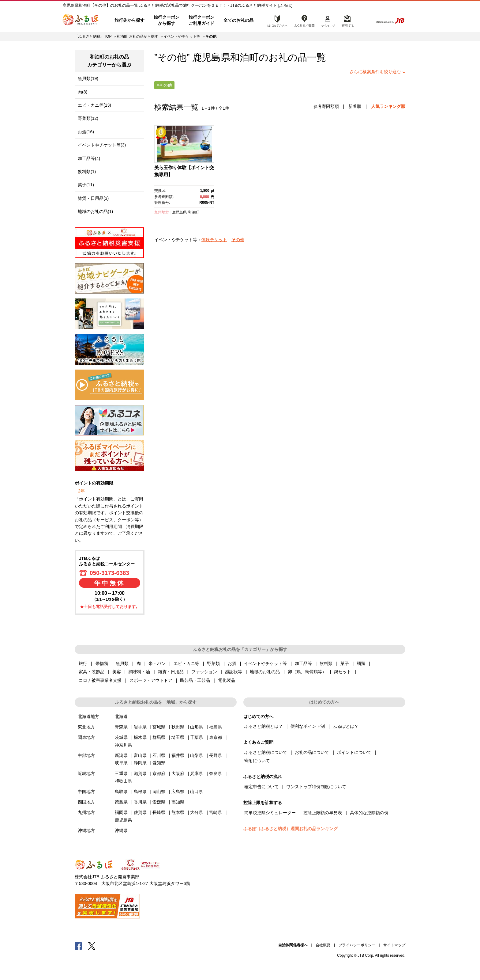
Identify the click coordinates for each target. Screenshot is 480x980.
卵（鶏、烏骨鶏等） (307, 672)
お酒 (232, 663)
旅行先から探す (129, 20)
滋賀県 (140, 773)
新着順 (355, 106)
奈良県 (216, 773)
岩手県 (140, 727)
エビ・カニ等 (186, 663)
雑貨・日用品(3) (93, 198)
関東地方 (86, 737)
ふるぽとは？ (346, 726)
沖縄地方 (86, 830)
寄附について (257, 761)
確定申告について (261, 787)
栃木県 (140, 737)
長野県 (216, 755)
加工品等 (303, 663)
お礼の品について (312, 752)
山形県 (197, 727)
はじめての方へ (276, 21)
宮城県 (159, 727)
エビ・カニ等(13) (94, 105)
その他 (238, 240)
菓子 (345, 663)
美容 (117, 672)
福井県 (178, 755)
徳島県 (121, 802)
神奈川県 (123, 745)
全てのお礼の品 (238, 20)
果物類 (102, 663)
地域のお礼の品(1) (95, 211)
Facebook (78, 946)
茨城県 (121, 737)
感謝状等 (234, 672)
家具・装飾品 (92, 672)
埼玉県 (178, 737)
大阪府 (178, 773)
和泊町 (244, 57)
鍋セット (343, 672)
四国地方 (86, 802)
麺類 (361, 663)
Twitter (92, 946)
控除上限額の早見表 (323, 813)
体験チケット (214, 240)
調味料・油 (139, 672)
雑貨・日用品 (171, 672)
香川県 (140, 802)
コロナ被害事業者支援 (100, 680)
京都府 (159, 773)
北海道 (121, 716)
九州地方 (162, 212)
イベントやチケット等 (182, 36)
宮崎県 (216, 812)
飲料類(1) (87, 172)
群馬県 (159, 737)
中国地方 (86, 792)
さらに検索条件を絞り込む (375, 72)
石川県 (159, 755)
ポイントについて (354, 752)
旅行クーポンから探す (167, 20)
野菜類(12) (88, 118)
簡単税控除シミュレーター (270, 813)
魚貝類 (122, 663)
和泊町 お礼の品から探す (137, 36)
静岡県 (140, 763)
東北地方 (86, 727)
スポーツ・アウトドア (151, 680)
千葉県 (197, 737)
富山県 (140, 755)
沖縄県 (121, 830)
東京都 (216, 737)
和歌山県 (123, 781)
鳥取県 (121, 792)
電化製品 (227, 680)
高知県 (178, 802)
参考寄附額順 (326, 106)
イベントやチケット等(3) (102, 145)
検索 (364, 21)
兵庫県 (197, 773)
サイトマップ (394, 945)
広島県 (178, 792)
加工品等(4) (89, 158)
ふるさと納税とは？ (264, 726)
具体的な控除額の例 (369, 813)
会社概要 (323, 945)
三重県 (121, 773)
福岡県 (121, 812)
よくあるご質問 (305, 21)
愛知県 (159, 763)
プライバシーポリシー (357, 945)
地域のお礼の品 (265, 672)
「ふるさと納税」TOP (93, 36)
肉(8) (82, 92)
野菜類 (213, 663)
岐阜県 (121, 763)
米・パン (157, 663)
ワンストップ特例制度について (316, 787)
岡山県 (159, 792)
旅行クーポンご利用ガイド (201, 20)
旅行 (83, 663)
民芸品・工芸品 (195, 680)
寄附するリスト (347, 21)
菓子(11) (86, 185)
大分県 (197, 812)
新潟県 (121, 755)
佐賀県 (140, 812)
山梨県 (197, 755)
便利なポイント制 (308, 726)
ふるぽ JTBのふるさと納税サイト (81, 21)
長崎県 (159, 812)
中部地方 (86, 755)
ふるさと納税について (266, 752)
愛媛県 (159, 802)
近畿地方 (86, 773)
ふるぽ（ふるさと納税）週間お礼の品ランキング (291, 829)
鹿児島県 (179, 212)
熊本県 (178, 812)
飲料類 (326, 663)
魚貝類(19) (88, 78)
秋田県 (178, 727)
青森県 (121, 727)
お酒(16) (86, 132)
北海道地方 (88, 716)
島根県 (140, 792)
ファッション (204, 672)
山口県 (197, 792)
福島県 (216, 727)
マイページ (328, 21)
